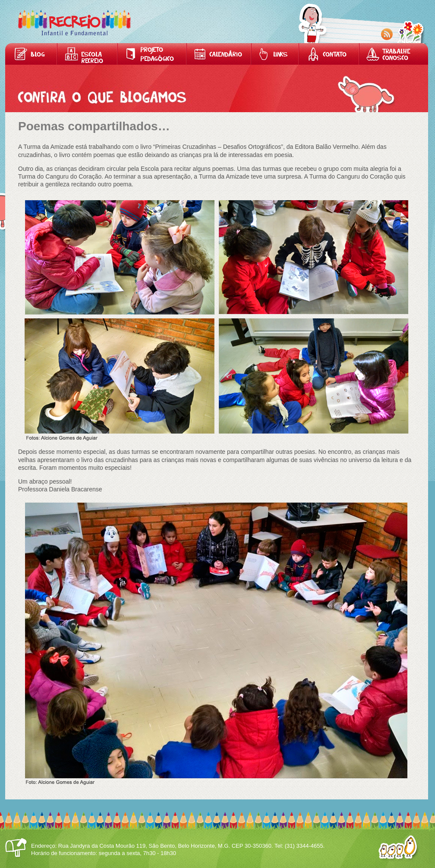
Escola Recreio (92, 58)
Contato (335, 55)
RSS (387, 35)
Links (280, 55)
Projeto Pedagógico (157, 55)
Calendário (226, 55)
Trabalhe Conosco (396, 55)
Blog (38, 55)
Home (74, 23)
